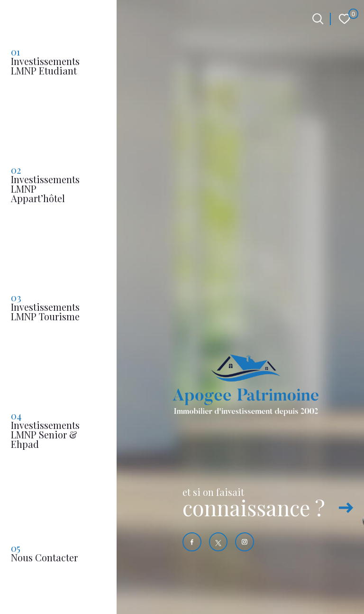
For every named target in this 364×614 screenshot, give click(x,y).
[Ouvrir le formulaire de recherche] (318, 19)
